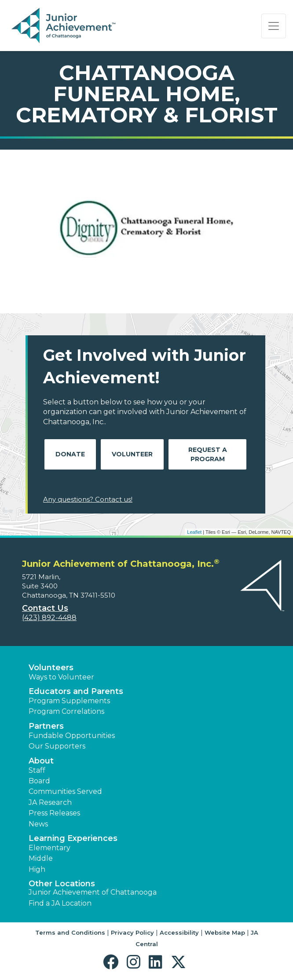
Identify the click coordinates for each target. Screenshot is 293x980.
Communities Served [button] (65, 791)
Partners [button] (46, 726)
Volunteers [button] (51, 668)
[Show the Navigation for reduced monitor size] (274, 26)
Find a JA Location (60, 903)
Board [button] (39, 781)
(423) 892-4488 (49, 618)
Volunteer (132, 454)
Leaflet (194, 532)
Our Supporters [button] (57, 746)
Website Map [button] (225, 932)
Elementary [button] (49, 848)
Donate (70, 454)
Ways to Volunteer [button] (61, 677)
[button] (113, 962)
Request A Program (208, 454)
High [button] (37, 869)
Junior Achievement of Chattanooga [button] (93, 892)
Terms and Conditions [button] (70, 932)
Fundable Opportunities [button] (72, 736)
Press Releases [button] (54, 813)
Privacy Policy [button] (132, 932)
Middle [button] (41, 858)
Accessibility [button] (179, 932)
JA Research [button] (50, 802)
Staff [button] (37, 770)
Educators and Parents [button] (76, 691)
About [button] (41, 761)
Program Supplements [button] (69, 701)
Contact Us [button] (45, 608)
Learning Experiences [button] (73, 838)
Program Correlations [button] (66, 711)
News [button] (38, 824)
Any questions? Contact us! (88, 499)
